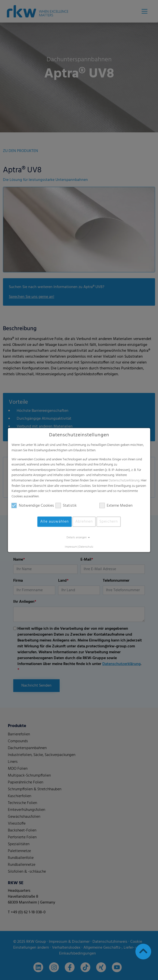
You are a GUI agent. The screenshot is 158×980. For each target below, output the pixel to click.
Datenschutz (86, 547)
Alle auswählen (54, 522)
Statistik (66, 506)
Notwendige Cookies (33, 506)
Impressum (71, 547)
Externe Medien (116, 506)
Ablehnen (84, 522)
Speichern (109, 522)
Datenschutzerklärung (124, 481)
